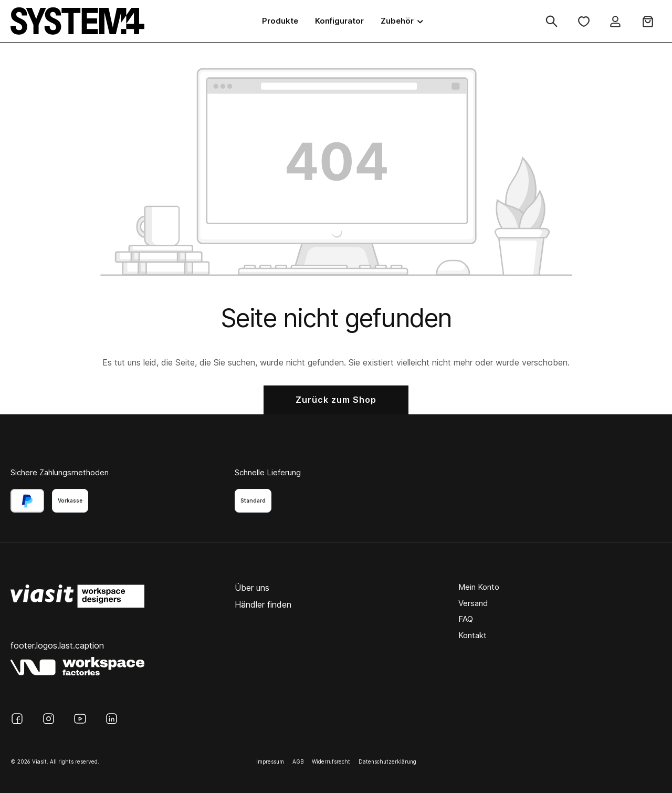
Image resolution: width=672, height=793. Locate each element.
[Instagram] (49, 719)
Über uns (252, 588)
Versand (473, 603)
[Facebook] (17, 719)
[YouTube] (80, 719)
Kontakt (472, 635)
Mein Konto (479, 587)
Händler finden (263, 604)
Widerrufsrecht (331, 761)
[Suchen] (552, 21)
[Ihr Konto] (615, 21)
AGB (298, 761)
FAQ (466, 619)
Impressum (270, 761)
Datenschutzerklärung (387, 761)
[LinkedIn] (112, 719)
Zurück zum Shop (336, 400)
